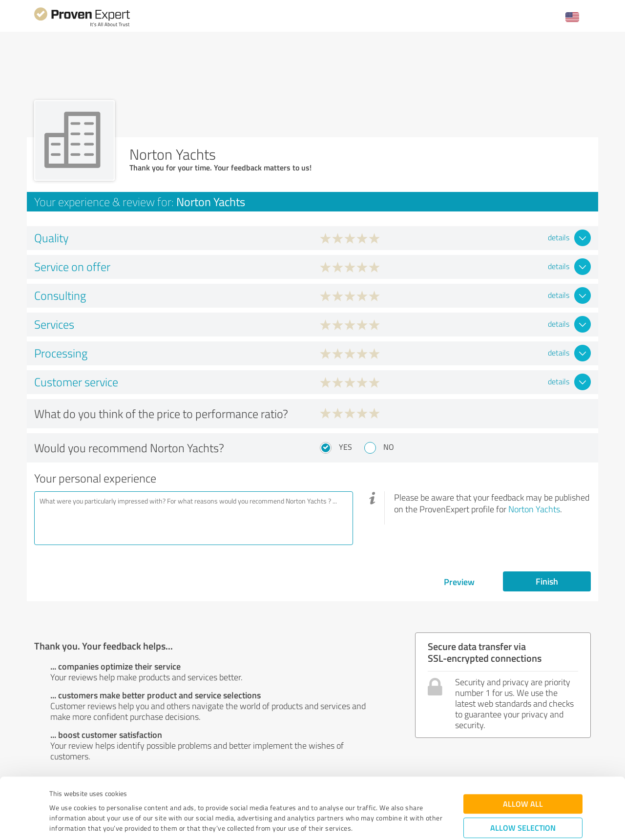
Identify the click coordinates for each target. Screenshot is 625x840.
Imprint (61, 794)
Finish (547, 581)
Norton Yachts (534, 509)
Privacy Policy (98, 794)
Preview (459, 582)
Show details (374, 822)
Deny (523, 804)
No (389, 447)
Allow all (523, 749)
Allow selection (523, 773)
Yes (345, 447)
